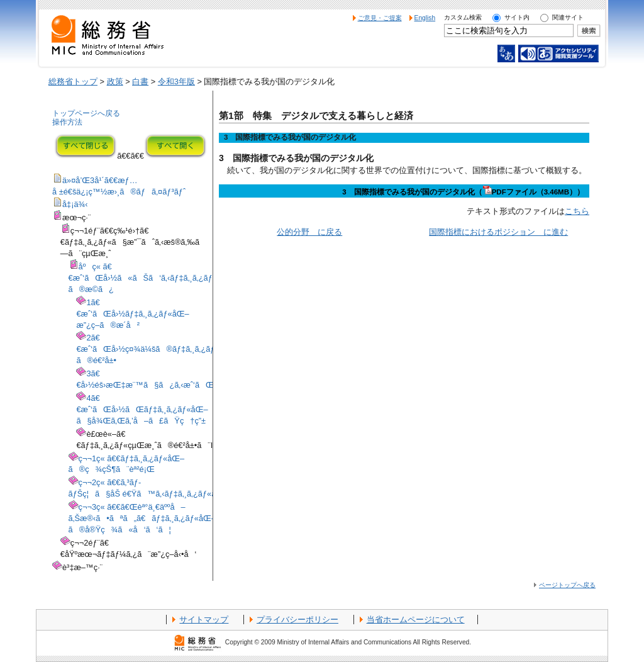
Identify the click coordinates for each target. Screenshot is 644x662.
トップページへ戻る (86, 113)
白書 (140, 81)
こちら (577, 211)
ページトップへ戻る (567, 585)
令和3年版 (176, 81)
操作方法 (67, 122)
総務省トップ (73, 81)
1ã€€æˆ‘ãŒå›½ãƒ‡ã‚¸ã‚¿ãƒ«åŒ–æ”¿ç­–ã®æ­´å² (132, 314)
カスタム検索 (463, 17)
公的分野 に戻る (309, 232)
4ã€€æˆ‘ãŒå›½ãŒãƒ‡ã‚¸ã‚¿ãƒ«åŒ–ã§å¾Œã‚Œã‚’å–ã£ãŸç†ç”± (142, 409)
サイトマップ (204, 620)
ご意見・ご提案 (380, 18)
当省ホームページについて (416, 620)
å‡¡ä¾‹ (75, 204)
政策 (115, 81)
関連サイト (568, 17)
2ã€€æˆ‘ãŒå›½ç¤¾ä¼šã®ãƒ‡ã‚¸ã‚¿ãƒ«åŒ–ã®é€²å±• (156, 349)
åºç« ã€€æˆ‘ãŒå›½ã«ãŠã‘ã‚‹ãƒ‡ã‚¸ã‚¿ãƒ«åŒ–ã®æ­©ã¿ (151, 278)
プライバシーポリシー (297, 620)
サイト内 (517, 17)
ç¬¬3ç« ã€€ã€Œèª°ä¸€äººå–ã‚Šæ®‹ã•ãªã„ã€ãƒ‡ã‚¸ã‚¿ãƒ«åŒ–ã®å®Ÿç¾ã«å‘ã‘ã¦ (142, 518)
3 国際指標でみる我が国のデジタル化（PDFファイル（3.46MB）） (463, 192)
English (425, 18)
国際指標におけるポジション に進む (498, 232)
